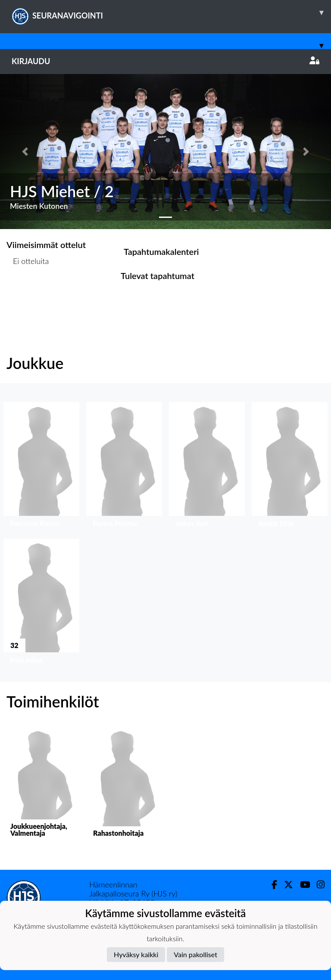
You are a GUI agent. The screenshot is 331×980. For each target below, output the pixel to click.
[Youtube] (301, 885)
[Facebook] (271, 885)
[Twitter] (285, 885)
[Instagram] (317, 885)
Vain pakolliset (195, 954)
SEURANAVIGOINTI (171, 12)
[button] (25, 152)
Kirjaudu (165, 61)
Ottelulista (28, 294)
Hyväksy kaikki (136, 954)
